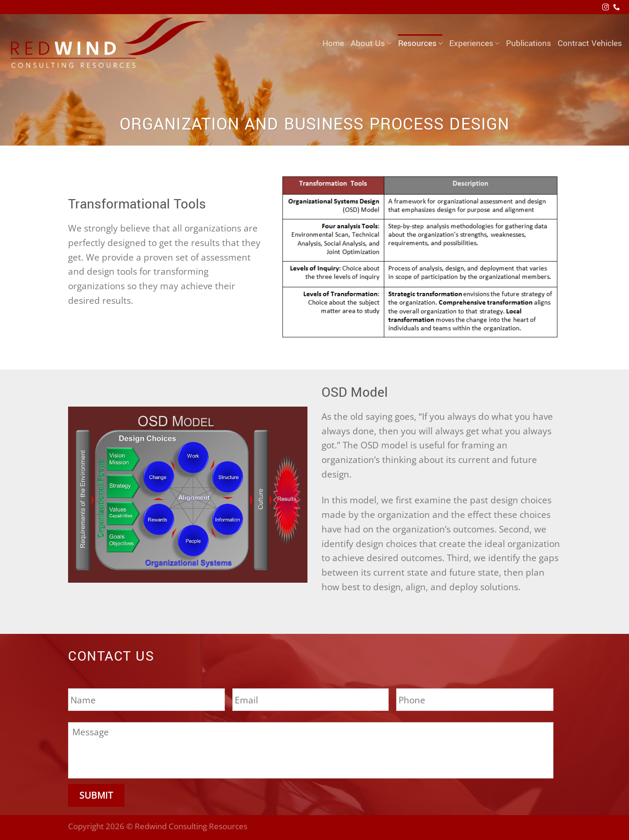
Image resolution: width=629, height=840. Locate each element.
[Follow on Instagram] (606, 8)
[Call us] (616, 8)
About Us (371, 43)
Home (333, 43)
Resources (420, 43)
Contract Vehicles (590, 43)
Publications (529, 43)
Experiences (474, 43)
